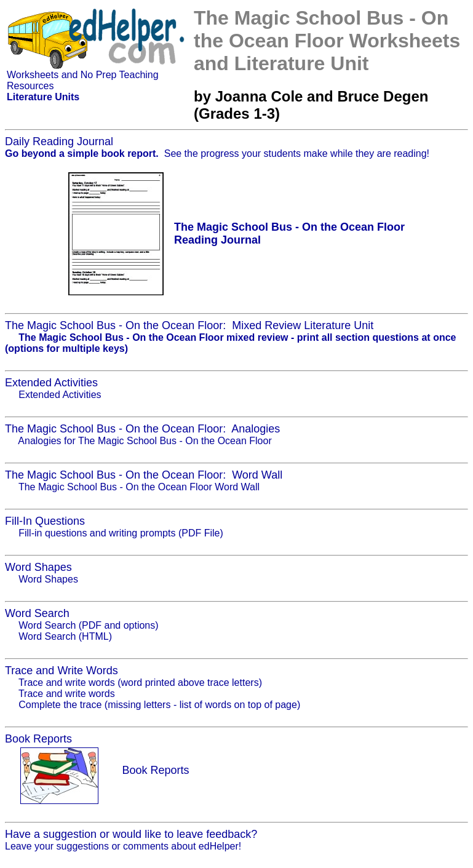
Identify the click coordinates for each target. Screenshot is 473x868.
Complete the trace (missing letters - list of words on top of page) (159, 705)
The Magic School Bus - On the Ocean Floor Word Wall (139, 487)
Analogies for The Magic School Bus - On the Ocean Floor (145, 441)
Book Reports (155, 770)
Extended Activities (60, 395)
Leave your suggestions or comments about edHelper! (123, 846)
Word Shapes (48, 579)
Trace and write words (67, 694)
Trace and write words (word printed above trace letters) (140, 683)
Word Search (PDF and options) (88, 625)
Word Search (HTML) (65, 636)
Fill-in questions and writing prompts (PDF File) (121, 533)
